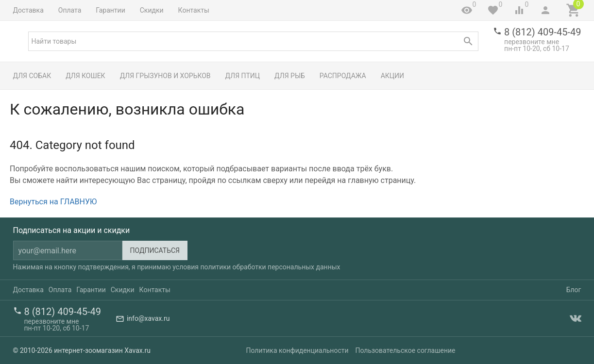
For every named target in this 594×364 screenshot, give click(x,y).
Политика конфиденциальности (297, 350)
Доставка (28, 10)
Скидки (152, 10)
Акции (392, 76)
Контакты (194, 10)
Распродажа (343, 76)
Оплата (70, 10)
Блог (574, 290)
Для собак (32, 76)
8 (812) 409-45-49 (543, 32)
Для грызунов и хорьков (165, 76)
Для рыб (290, 76)
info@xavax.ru (148, 318)
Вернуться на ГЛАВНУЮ (53, 202)
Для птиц (243, 76)
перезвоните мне (532, 42)
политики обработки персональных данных (270, 267)
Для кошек (85, 76)
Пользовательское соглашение (405, 350)
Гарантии (110, 10)
